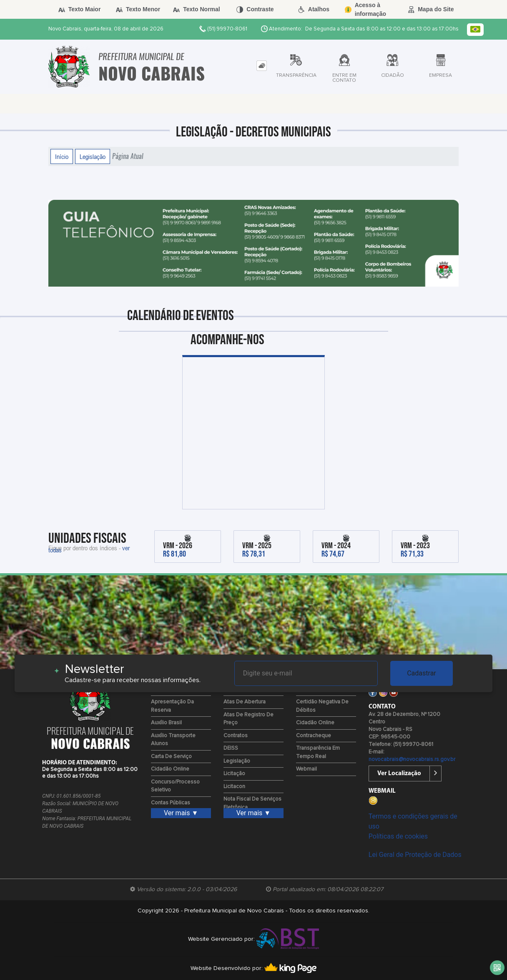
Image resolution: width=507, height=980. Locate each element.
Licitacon (234, 787)
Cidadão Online (170, 769)
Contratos (236, 736)
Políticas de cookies (398, 836)
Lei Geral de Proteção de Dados (415, 855)
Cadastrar (422, 673)
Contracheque (314, 736)
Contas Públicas (171, 803)
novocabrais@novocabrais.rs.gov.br (412, 760)
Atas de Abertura (245, 702)
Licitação (234, 774)
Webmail (306, 769)
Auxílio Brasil (166, 723)
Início (62, 156)
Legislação (93, 156)
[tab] (262, 66)
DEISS (231, 748)
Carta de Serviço (171, 757)
